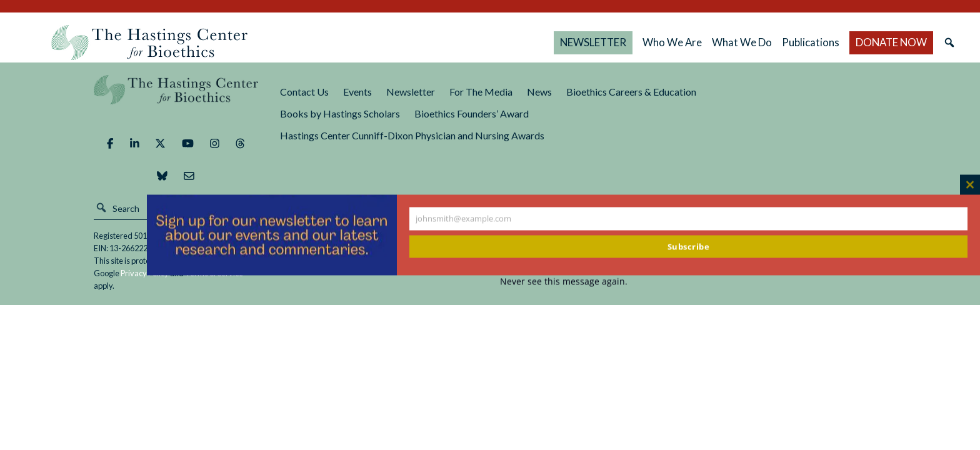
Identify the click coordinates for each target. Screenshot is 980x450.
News (539, 92)
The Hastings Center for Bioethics (149, 42)
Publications (811, 42)
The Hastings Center (176, 98)
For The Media (481, 92)
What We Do (742, 42)
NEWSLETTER (593, 42)
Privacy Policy (145, 273)
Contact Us (304, 92)
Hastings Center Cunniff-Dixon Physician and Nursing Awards (412, 135)
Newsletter (411, 92)
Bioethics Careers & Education (631, 92)
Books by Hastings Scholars (340, 113)
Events (357, 92)
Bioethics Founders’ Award (472, 113)
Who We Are (672, 42)
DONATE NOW (891, 42)
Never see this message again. (564, 282)
